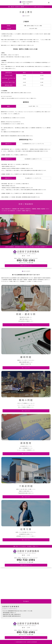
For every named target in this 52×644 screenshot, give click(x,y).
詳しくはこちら (26, 325)
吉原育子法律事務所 (26, 2)
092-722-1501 (26, 260)
